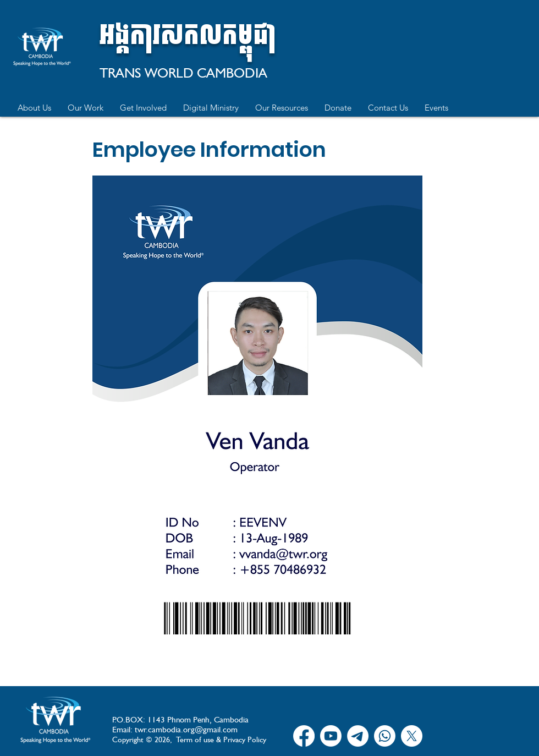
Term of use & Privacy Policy (221, 739)
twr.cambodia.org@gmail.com (186, 730)
